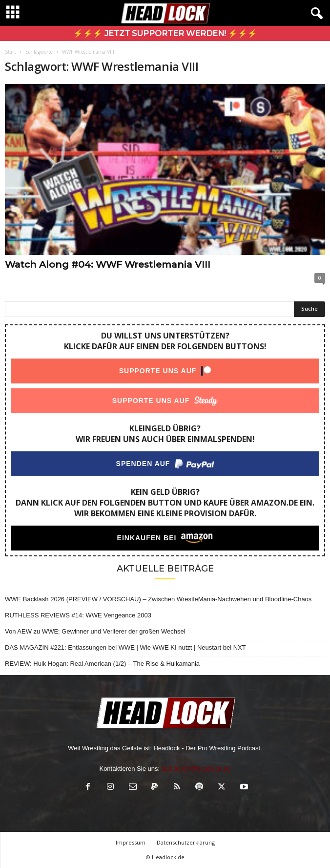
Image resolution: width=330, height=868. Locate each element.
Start (10, 52)
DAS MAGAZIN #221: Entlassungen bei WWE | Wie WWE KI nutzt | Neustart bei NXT (125, 647)
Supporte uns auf (158, 371)
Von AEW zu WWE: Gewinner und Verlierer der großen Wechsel (95, 631)
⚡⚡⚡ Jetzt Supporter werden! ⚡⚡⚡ (165, 33)
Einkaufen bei (147, 538)
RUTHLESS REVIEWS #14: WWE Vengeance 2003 (78, 615)
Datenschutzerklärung (186, 842)
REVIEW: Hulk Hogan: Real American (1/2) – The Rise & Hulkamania (102, 664)
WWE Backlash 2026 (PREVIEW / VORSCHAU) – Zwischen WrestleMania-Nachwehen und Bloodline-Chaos (158, 599)
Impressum (131, 842)
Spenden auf (143, 464)
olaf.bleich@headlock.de (196, 769)
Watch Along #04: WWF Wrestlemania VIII (108, 265)
